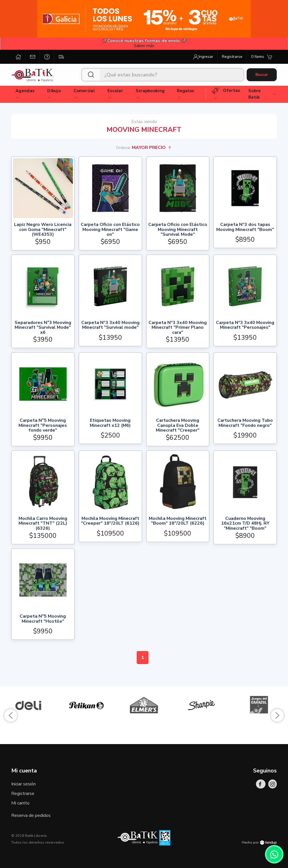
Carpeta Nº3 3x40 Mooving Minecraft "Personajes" (245, 326)
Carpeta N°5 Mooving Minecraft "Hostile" (43, 619)
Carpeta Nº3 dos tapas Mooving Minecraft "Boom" (245, 227)
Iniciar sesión (23, 784)
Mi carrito (20, 803)
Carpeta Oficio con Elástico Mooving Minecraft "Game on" (110, 230)
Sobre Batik (262, 94)
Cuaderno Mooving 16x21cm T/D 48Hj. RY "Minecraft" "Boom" (245, 524)
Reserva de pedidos (31, 815)
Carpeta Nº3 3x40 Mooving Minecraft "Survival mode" (110, 326)
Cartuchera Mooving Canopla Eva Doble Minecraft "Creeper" (178, 426)
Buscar (262, 75)
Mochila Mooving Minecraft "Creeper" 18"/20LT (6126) (110, 521)
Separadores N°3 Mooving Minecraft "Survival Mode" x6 (43, 328)
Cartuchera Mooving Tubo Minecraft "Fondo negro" (245, 423)
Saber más (144, 46)
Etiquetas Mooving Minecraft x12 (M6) (110, 423)
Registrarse (23, 794)
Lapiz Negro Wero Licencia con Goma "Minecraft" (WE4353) (43, 230)
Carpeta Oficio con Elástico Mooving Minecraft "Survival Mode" (178, 230)
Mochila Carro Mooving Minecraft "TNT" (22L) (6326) (43, 524)
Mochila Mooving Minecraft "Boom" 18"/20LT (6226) (178, 521)
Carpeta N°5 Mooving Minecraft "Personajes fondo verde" (43, 426)
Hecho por (259, 842)
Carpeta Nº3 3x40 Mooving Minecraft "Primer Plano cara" (178, 328)
